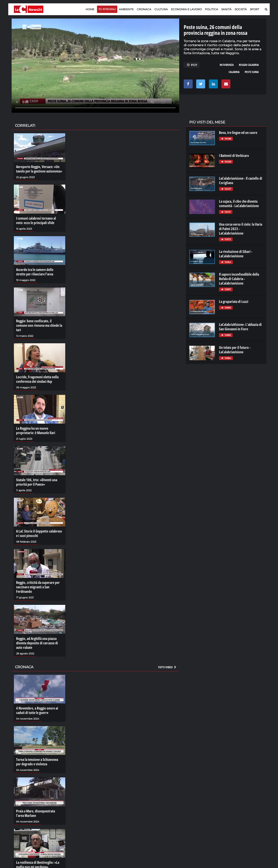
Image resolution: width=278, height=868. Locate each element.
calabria (234, 72)
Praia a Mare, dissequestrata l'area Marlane (36, 813)
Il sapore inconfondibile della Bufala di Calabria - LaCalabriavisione (239, 279)
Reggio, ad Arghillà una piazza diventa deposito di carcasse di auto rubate (37, 643)
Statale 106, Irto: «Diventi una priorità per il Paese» (37, 482)
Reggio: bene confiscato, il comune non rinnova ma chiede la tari (39, 325)
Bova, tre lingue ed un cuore (238, 133)
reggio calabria (249, 65)
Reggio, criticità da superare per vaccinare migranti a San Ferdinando (38, 587)
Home (90, 9)
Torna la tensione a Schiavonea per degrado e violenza (37, 762)
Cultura (161, 9)
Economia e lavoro (186, 9)
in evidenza (227, 65)
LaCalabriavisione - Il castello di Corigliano (241, 181)
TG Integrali (107, 9)
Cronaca (144, 9)
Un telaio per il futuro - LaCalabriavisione (235, 350)
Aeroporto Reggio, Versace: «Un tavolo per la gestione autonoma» (39, 169)
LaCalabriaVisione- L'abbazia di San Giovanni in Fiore (240, 327)
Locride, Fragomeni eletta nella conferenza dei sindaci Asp (37, 379)
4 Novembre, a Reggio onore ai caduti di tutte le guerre (37, 710)
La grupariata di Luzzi (234, 302)
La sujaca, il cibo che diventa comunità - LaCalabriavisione (239, 204)
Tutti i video (167, 667)
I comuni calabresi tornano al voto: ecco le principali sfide (36, 221)
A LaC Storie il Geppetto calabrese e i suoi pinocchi (39, 533)
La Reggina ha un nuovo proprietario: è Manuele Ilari (36, 431)
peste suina (252, 72)
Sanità (226, 9)
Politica (212, 9)
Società (241, 9)
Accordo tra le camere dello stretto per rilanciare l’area (35, 272)
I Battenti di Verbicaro (234, 156)
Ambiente (126, 9)
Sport (255, 9)
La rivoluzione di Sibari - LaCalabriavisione (236, 254)
